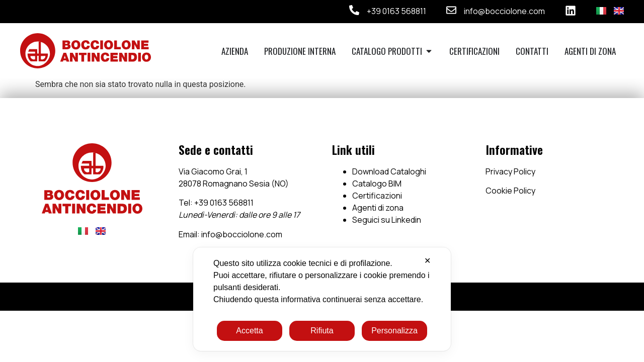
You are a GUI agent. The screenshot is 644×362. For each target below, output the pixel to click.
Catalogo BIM (377, 184)
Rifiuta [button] (322, 331)
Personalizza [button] (394, 331)
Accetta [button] (249, 331)
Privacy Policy (510, 171)
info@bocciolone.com (504, 11)
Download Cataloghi (389, 171)
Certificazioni (377, 196)
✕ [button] (427, 261)
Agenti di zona (378, 208)
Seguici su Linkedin (387, 220)
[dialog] (322, 299)
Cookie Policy (510, 191)
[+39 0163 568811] (354, 10)
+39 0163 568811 (396, 11)
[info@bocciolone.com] (451, 10)
